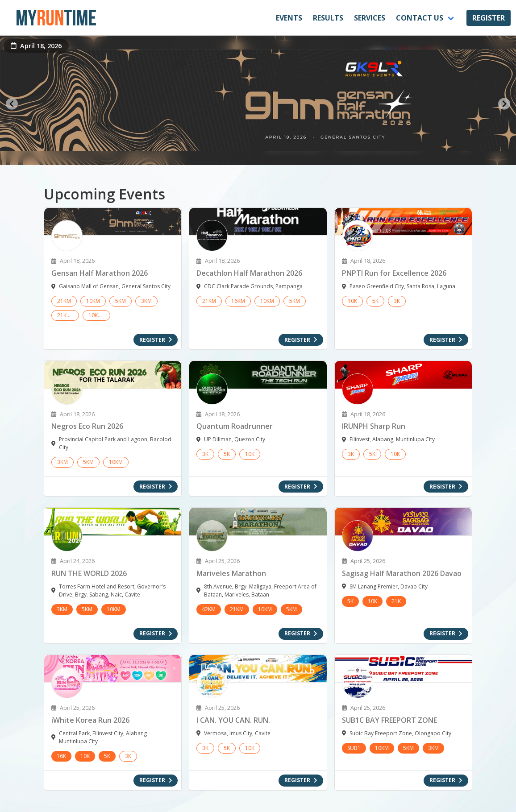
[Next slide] (504, 104)
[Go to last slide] (12, 104)
